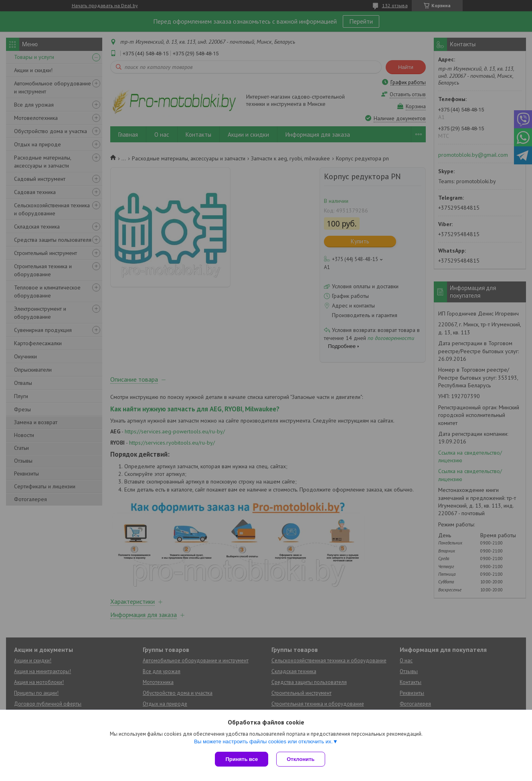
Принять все (242, 759)
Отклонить (300, 759)
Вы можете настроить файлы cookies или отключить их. (263, 742)
